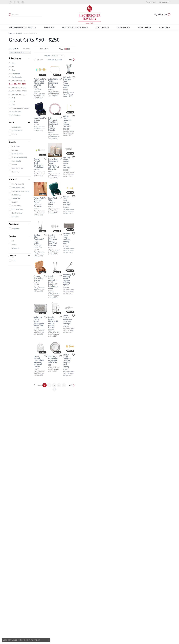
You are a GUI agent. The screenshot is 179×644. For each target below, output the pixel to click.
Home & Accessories (75, 27)
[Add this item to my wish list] (76, 110)
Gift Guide (102, 27)
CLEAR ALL (27, 48)
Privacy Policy (34, 640)
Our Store (123, 27)
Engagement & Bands (22, 27)
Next (166, 60)
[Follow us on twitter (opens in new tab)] (23, 2)
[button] (151, 2)
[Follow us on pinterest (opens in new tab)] (19, 2)
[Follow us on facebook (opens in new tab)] (10, 2)
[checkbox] (15, 127)
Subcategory (15, 58)
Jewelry (49, 27)
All (114, 534)
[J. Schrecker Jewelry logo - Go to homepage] (89, 15)
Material (13, 179)
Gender (12, 236)
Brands (12, 142)
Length (12, 256)
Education (145, 27)
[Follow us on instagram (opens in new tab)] (14, 2)
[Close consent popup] (48, 640)
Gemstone (14, 224)
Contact (165, 27)
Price (11, 123)
